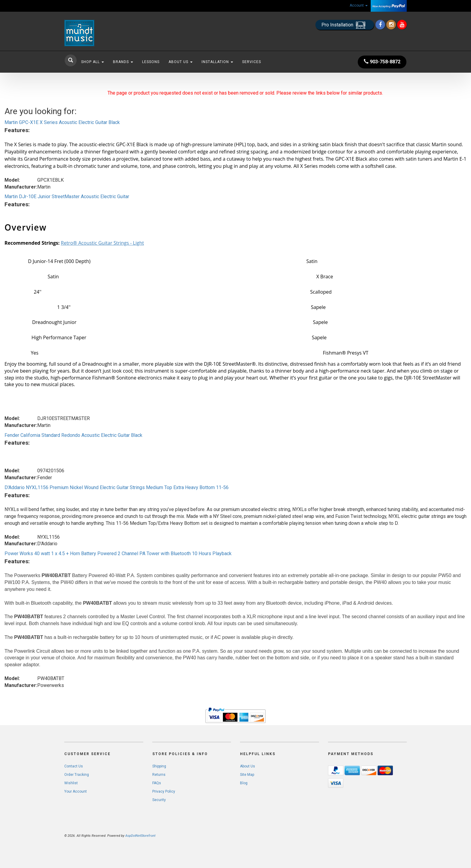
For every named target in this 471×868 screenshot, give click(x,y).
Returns (159, 775)
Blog (244, 783)
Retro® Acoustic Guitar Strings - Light (103, 243)
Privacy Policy (164, 791)
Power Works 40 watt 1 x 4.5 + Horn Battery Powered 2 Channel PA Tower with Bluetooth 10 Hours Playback (118, 553)
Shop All (93, 62)
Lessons (151, 62)
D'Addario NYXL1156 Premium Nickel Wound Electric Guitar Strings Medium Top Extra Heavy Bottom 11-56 (117, 487)
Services (252, 62)
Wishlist (71, 783)
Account (359, 5)
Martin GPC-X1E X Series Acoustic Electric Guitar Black (62, 122)
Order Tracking (77, 775)
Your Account (76, 791)
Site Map (247, 775)
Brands (123, 62)
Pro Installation (345, 25)
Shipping (159, 766)
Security (159, 800)
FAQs (157, 783)
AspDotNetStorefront (140, 836)
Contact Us (74, 766)
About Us (181, 62)
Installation (217, 62)
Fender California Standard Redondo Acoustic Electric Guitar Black (73, 435)
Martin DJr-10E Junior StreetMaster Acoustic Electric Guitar (67, 197)
